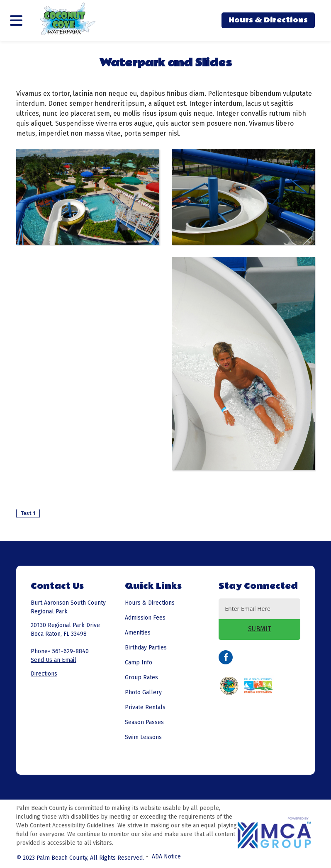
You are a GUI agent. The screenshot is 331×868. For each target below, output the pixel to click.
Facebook (226, 657)
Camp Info (139, 663)
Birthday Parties (146, 648)
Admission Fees (145, 618)
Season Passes (144, 722)
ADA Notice (166, 857)
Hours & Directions (268, 20)
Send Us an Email (54, 660)
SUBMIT (260, 629)
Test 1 (28, 513)
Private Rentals (145, 707)
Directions (44, 674)
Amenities (138, 633)
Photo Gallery (143, 692)
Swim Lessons (143, 737)
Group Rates (141, 677)
